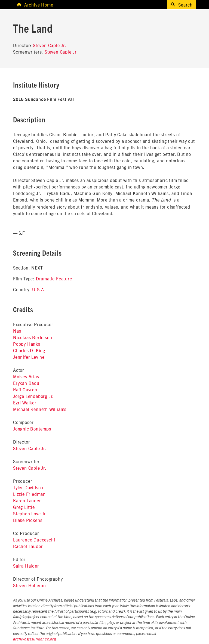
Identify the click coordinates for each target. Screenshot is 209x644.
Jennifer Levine (29, 357)
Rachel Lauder (28, 546)
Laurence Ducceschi (34, 540)
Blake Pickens (28, 520)
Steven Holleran (30, 585)
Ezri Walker (25, 403)
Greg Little (24, 507)
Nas (17, 331)
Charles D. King (29, 350)
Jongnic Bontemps (32, 429)
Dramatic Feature (54, 278)
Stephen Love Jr (30, 513)
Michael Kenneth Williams (40, 409)
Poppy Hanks (27, 344)
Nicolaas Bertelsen (33, 337)
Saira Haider (26, 566)
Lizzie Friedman (29, 494)
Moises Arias (26, 376)
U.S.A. (39, 289)
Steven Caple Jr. (50, 45)
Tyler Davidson (28, 487)
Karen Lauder (27, 500)
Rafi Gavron (25, 389)
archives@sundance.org (35, 639)
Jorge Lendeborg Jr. (33, 396)
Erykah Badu (26, 383)
